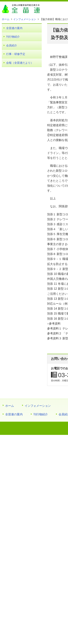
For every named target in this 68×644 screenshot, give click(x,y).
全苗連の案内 (14, 28)
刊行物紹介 (13, 37)
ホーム (10, 406)
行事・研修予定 (16, 54)
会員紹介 (12, 45)
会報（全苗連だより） (20, 63)
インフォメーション (38, 406)
